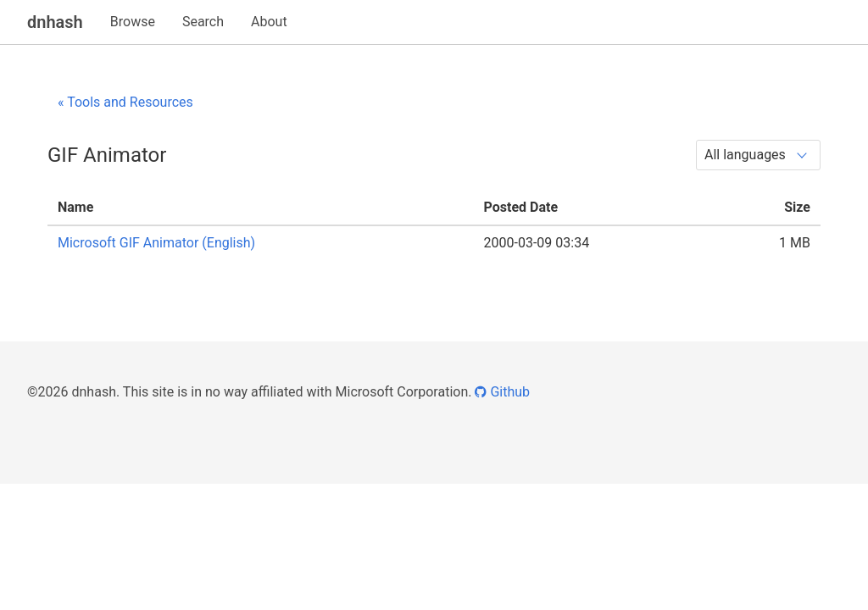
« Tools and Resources (125, 102)
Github (502, 392)
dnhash (55, 22)
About (269, 22)
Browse (133, 22)
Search (203, 22)
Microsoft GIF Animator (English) (156, 243)
